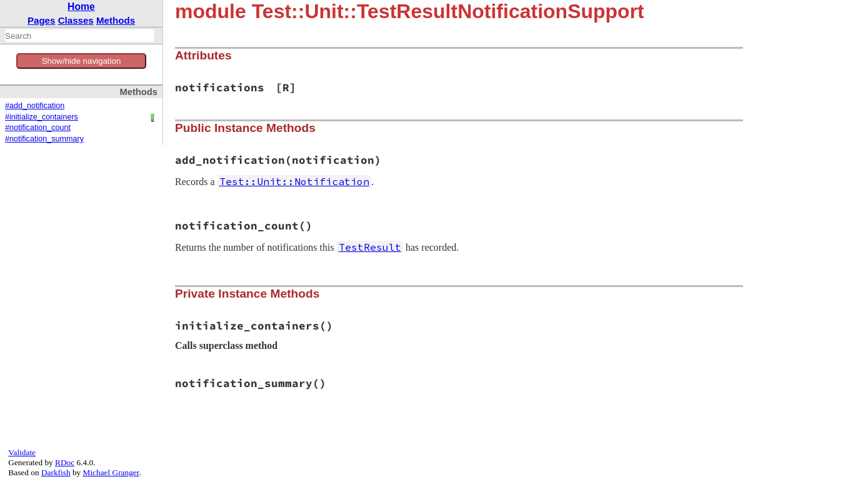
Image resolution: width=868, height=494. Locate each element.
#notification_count (38, 128)
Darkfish (56, 472)
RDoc (65, 462)
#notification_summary (44, 139)
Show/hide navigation (82, 61)
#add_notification (35, 106)
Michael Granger (111, 472)
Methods (116, 20)
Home (81, 7)
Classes (76, 20)
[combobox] (80, 36)
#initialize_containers (42, 117)
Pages (42, 20)
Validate (22, 452)
